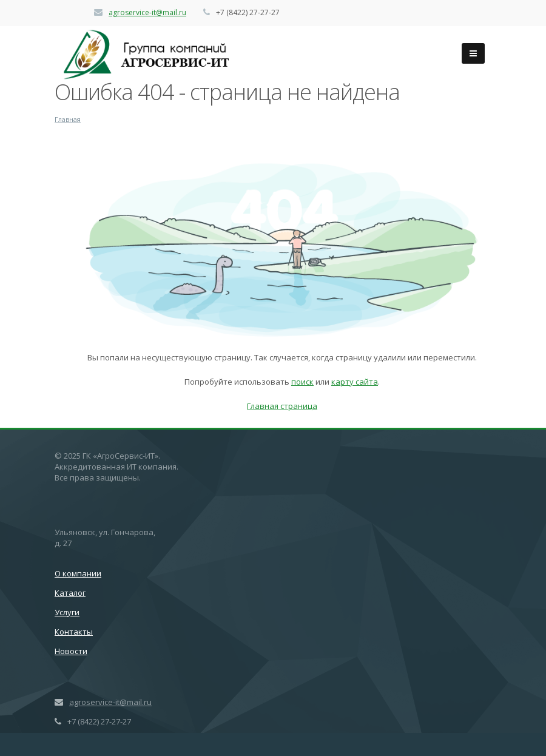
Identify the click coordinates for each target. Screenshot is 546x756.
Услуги (67, 612)
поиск (302, 382)
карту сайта (355, 382)
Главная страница (282, 406)
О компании (78, 573)
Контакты (74, 632)
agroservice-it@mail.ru (147, 12)
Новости (71, 651)
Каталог (70, 593)
